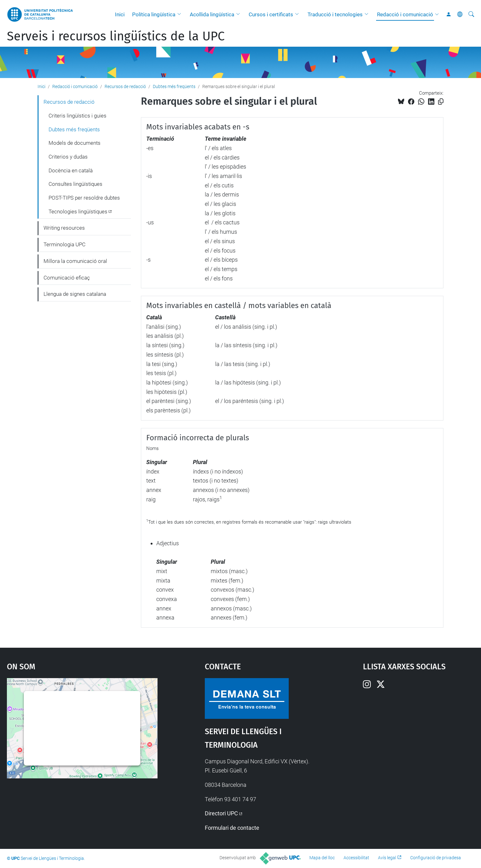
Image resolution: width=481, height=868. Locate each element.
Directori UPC (221, 813)
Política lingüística (154, 14)
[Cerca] (471, 14)
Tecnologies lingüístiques (78, 212)
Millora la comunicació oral (75, 261)
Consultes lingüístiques (75, 184)
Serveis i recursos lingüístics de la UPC (116, 36)
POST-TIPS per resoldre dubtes (84, 198)
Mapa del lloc (322, 858)
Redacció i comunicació (405, 14)
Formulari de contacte (232, 828)
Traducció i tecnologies (335, 14)
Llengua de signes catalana (75, 294)
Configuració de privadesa (436, 858)
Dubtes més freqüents (174, 86)
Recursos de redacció (125, 86)
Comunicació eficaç (67, 278)
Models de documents (75, 143)
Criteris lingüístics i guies (78, 116)
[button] (181, 14)
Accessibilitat (356, 858)
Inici (120, 14)
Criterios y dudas (68, 157)
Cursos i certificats (271, 14)
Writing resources (64, 228)
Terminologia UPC (65, 244)
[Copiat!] (441, 102)
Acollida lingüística (212, 14)
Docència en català (71, 170)
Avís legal (387, 858)
